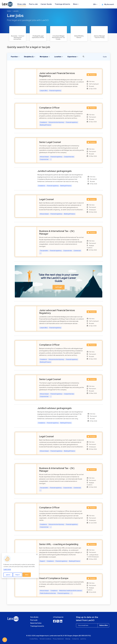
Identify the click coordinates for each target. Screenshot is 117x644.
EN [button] (95, 4)
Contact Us (75, 639)
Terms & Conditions (45, 639)
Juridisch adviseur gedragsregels (54, 171)
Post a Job (33, 4)
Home (9, 11)
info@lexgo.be (58, 617)
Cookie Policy (34, 639)
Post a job (34, 620)
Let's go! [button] (59, 287)
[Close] (37, 554)
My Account (108, 4)
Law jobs (16, 11)
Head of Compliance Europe (54, 578)
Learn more (7, 569)
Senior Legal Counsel (50, 142)
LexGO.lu (83, 639)
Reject (18, 575)
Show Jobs (22, 4)
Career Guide (46, 4)
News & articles (36, 623)
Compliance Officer (49, 108)
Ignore (8, 575)
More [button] (75, 4)
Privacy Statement (58, 639)
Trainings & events (37, 626)
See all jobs (34, 617)
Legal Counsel (46, 199)
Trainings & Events (62, 4)
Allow (27, 575)
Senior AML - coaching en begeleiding (59, 544)
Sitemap (68, 639)
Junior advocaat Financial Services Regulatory (57, 75)
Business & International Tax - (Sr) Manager (57, 232)
